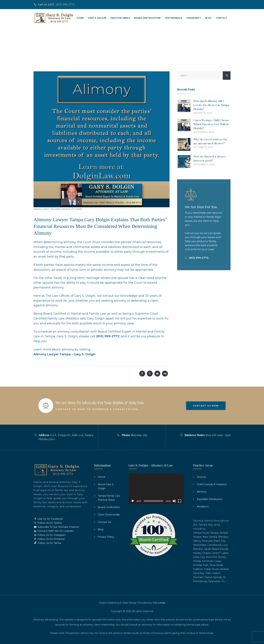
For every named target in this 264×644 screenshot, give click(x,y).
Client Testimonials (109, 515)
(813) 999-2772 (65, 5)
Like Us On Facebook (48, 519)
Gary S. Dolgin (97, 18)
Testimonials (173, 18)
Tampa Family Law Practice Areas (109, 498)
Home (80, 18)
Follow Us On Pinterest (49, 539)
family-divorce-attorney (68, 209)
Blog (208, 18)
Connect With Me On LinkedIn (54, 531)
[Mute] (174, 501)
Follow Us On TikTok (47, 543)
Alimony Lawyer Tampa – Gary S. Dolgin (65, 354)
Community (194, 18)
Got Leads (159, 603)
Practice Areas (120, 18)
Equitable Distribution (210, 499)
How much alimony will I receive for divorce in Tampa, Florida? (212, 105)
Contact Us (104, 522)
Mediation (203, 507)
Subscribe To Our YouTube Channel (56, 527)
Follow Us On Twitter (48, 523)
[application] (156, 489)
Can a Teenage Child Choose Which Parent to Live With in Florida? (211, 124)
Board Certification (147, 18)
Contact (221, 18)
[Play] (133, 501)
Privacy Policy (106, 537)
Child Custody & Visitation (212, 484)
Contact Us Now (206, 406)
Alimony (202, 492)
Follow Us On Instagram (50, 535)
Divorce (201, 477)
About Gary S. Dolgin (106, 486)
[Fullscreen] (180, 501)
